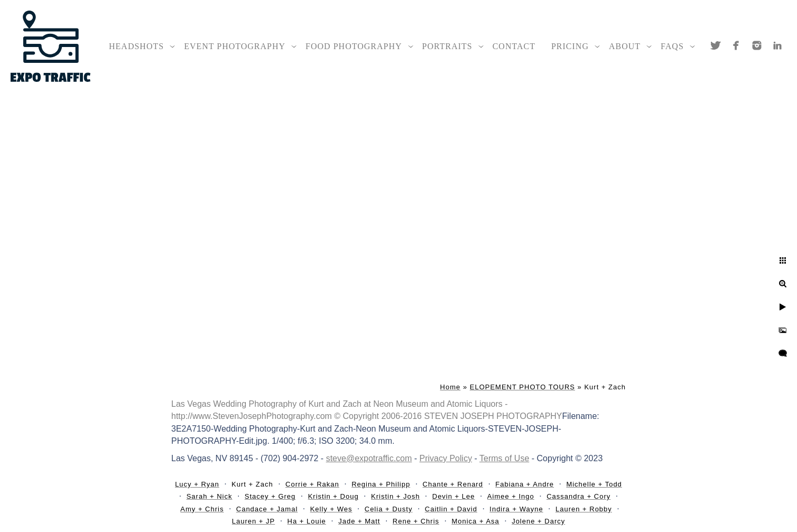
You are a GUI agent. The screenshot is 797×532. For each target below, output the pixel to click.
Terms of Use (504, 458)
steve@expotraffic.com (369, 458)
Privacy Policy (446, 458)
